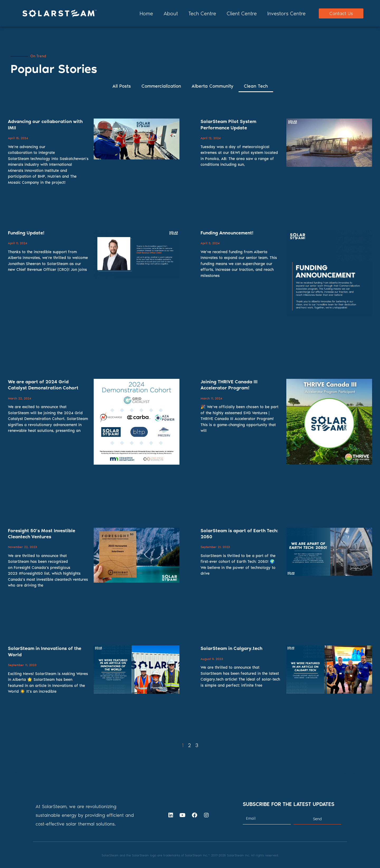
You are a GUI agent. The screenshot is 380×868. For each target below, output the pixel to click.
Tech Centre (202, 13)
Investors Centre (286, 13)
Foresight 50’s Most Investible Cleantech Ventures (42, 534)
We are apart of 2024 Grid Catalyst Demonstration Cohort (43, 385)
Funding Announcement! (227, 233)
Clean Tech (256, 86)
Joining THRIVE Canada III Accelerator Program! (229, 385)
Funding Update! (26, 233)
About (171, 13)
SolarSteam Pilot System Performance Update (228, 124)
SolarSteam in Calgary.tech (231, 648)
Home (146, 13)
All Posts (122, 86)
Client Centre (242, 13)
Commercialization (161, 86)
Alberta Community (212, 86)
